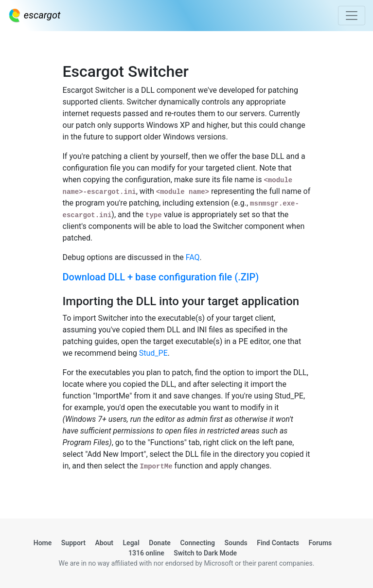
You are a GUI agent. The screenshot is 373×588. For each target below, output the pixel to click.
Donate (160, 543)
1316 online (146, 553)
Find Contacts (278, 543)
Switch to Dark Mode (205, 553)
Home (43, 543)
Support (73, 543)
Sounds (236, 543)
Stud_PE (153, 353)
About (104, 543)
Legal (131, 543)
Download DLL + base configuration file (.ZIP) (161, 277)
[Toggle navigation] (352, 16)
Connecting (197, 543)
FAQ (193, 257)
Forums (320, 543)
